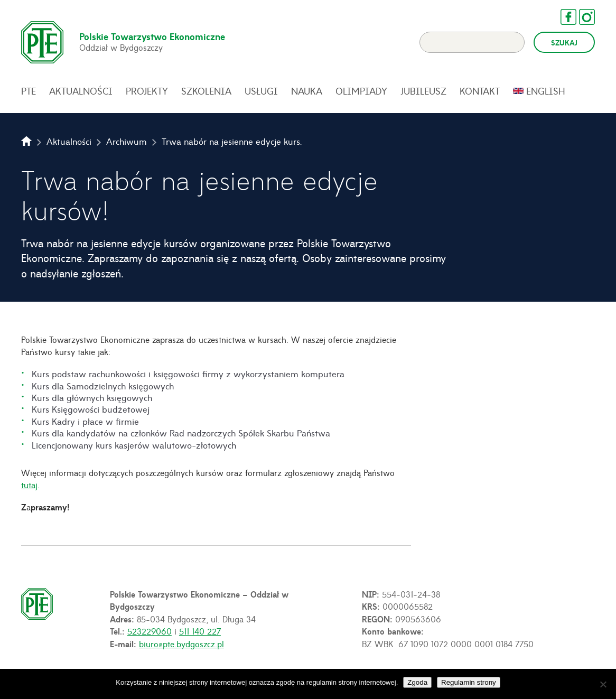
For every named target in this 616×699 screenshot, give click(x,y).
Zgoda (417, 682)
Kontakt (480, 91)
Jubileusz (423, 91)
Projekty (147, 91)
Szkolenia (206, 91)
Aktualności (81, 91)
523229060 (150, 631)
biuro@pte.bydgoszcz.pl (181, 644)
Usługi (261, 91)
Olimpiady (361, 91)
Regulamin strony (469, 682)
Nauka (307, 91)
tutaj (29, 484)
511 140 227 (200, 631)
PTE (29, 91)
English (546, 91)
